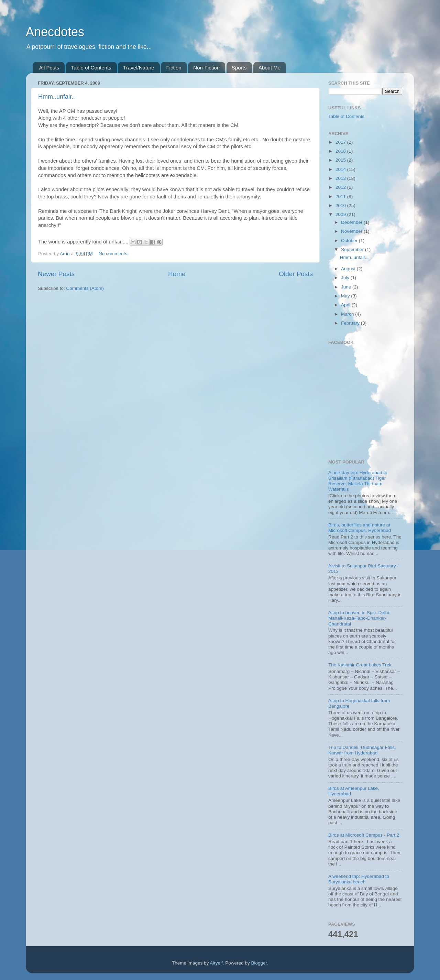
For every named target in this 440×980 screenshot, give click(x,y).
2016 (341, 151)
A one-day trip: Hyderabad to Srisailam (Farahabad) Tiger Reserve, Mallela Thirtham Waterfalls (358, 481)
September (353, 249)
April (346, 305)
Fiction (174, 68)
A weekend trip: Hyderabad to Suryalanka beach (359, 879)
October (350, 241)
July (346, 278)
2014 (341, 169)
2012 (341, 187)
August (349, 269)
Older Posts (296, 274)
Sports (239, 68)
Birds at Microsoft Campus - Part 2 (364, 835)
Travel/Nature (139, 68)
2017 (341, 142)
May (346, 296)
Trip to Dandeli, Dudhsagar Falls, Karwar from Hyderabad (362, 750)
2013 (341, 178)
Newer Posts (56, 274)
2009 (341, 214)
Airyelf (216, 963)
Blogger (259, 963)
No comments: (114, 254)
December (352, 222)
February (351, 323)
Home (177, 274)
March (348, 314)
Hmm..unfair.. (57, 97)
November (352, 231)
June (347, 287)
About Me (269, 68)
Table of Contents (91, 68)
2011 (341, 197)
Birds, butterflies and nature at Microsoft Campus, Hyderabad (360, 528)
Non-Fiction (206, 68)
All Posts (49, 68)
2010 (341, 205)
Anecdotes (55, 32)
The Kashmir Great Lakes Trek (360, 665)
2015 (341, 160)
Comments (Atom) (85, 288)
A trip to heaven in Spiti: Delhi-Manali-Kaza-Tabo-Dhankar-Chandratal (359, 618)
